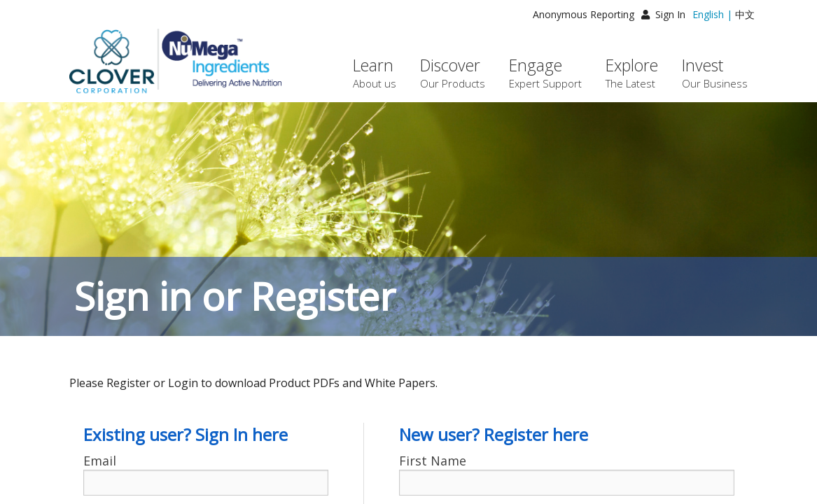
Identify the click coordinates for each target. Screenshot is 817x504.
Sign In (663, 14)
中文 (745, 14)
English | (712, 14)
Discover (453, 72)
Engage (545, 72)
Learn (375, 72)
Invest (715, 72)
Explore (632, 72)
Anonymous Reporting (584, 14)
